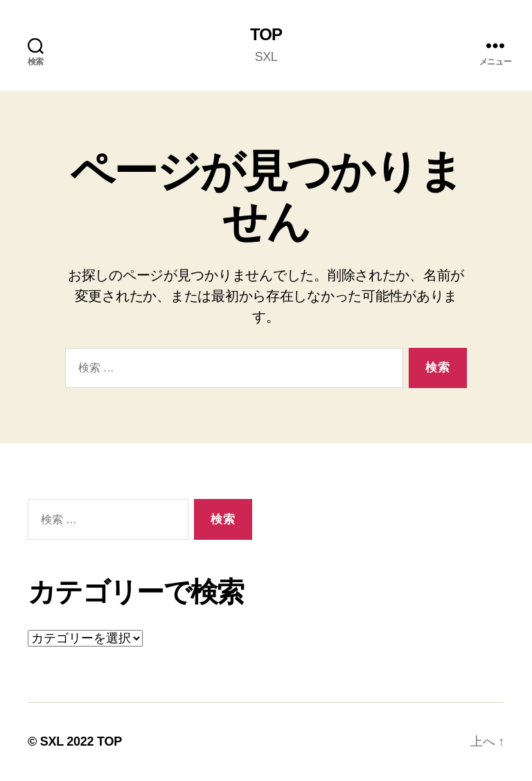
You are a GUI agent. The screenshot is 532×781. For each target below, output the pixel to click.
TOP (266, 35)
